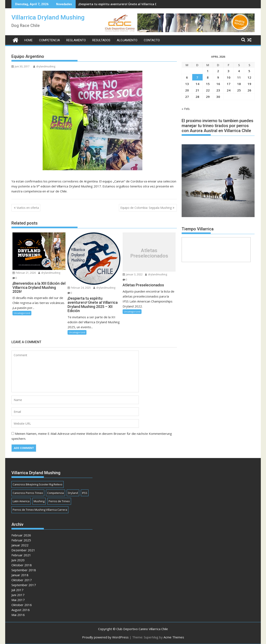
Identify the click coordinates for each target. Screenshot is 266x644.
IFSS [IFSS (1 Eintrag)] (85, 493)
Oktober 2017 (22, 580)
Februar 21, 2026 (24, 273)
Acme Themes (174, 637)
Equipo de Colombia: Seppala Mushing (146, 208)
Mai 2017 (18, 600)
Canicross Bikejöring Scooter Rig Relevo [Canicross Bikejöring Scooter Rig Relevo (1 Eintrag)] (38, 484)
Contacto (152, 40)
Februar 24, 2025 (79, 288)
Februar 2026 (21, 535)
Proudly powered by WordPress (105, 637)
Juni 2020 (18, 560)
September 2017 (24, 585)
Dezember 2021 (23, 550)
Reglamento (76, 40)
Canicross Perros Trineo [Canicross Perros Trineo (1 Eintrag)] (28, 493)
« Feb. (186, 109)
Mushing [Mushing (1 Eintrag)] (39, 501)
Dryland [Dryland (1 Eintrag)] (73, 493)
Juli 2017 (17, 590)
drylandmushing (44, 66)
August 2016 (21, 610)
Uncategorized (22, 313)
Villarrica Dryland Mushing (48, 17)
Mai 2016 (18, 615)
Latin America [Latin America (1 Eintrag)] (21, 501)
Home (28, 40)
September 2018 (24, 570)
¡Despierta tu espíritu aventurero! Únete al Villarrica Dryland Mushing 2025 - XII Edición (142, 4)
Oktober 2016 (22, 605)
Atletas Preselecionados (149, 253)
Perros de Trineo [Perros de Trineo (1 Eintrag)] (59, 501)
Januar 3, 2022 (133, 274)
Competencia (49, 40)
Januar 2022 (20, 545)
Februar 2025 (21, 540)
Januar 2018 (20, 575)
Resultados (101, 40)
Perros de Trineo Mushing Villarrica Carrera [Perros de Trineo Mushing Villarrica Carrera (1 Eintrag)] (40, 510)
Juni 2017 (18, 595)
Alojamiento (127, 40)
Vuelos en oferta (28, 208)
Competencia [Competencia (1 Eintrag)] (55, 493)
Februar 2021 (21, 555)
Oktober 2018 (22, 565)
